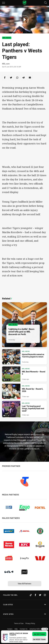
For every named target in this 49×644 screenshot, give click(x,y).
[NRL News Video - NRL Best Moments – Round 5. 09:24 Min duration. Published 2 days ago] (24, 374)
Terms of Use (19, 623)
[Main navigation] (4, 3)
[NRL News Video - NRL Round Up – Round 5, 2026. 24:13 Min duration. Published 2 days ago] (24, 391)
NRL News (7, 38)
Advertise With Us (36, 629)
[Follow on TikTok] (31, 595)
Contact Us (24, 629)
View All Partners (24, 584)
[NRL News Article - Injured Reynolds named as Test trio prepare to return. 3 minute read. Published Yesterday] (24, 357)
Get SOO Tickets (39, 634)
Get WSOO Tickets (39, 639)
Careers (10, 629)
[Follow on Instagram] (45, 595)
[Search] (45, 3)
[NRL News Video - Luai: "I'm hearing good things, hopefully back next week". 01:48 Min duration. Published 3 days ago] (24, 409)
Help (16, 629)
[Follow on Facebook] (35, 595)
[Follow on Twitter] (40, 595)
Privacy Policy (30, 623)
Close (45, 629)
